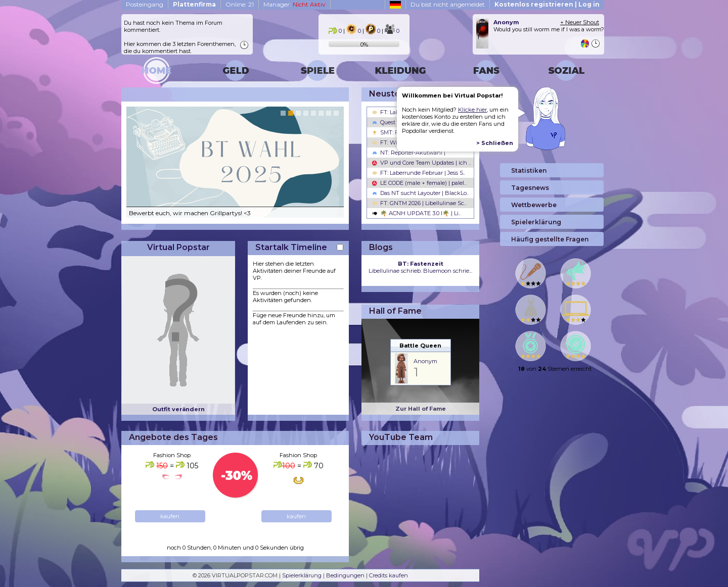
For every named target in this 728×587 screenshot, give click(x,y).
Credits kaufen (389, 575)
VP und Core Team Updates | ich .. (421, 163)
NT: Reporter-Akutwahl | (409, 153)
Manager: (294, 4)
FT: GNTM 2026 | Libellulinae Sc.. (419, 203)
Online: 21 (240, 4)
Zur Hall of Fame (421, 409)
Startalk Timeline (291, 247)
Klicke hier (472, 110)
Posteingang (145, 4)
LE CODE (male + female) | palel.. (419, 183)
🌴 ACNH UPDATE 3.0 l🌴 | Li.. (416, 213)
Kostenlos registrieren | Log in (547, 4)
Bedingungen (345, 575)
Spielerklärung (302, 575)
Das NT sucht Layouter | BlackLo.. (420, 193)
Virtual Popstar (178, 247)
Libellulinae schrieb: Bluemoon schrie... (420, 267)
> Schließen (495, 143)
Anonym (425, 361)
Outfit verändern (178, 409)
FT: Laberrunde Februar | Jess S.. (419, 173)
